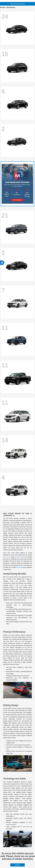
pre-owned (18, 557)
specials (19, 567)
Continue (17, 865)
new (8, 557)
